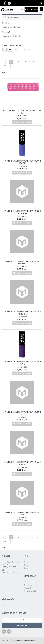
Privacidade (28, 588)
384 (4, 66)
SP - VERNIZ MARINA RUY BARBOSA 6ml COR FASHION (22, 262)
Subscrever (22, 625)
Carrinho (27, 565)
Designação (6, 32)
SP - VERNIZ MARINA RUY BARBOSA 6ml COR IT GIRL (22, 162)
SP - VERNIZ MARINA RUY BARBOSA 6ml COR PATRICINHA (22, 313)
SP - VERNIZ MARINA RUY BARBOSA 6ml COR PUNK (22, 363)
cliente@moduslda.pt (11, 571)
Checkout (27, 568)
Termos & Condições (30, 591)
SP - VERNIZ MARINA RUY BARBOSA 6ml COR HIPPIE (22, 463)
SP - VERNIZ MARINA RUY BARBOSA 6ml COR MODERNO (22, 212)
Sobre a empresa (29, 582)
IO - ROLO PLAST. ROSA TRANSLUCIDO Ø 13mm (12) (22, 112)
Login (4, 605)
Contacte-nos (28, 585)
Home (26, 562)
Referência (6, 23)
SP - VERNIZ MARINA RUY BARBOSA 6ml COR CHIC (22, 413)
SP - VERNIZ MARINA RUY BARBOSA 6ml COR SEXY (22, 514)
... (37, 62)
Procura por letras (11, 17)
